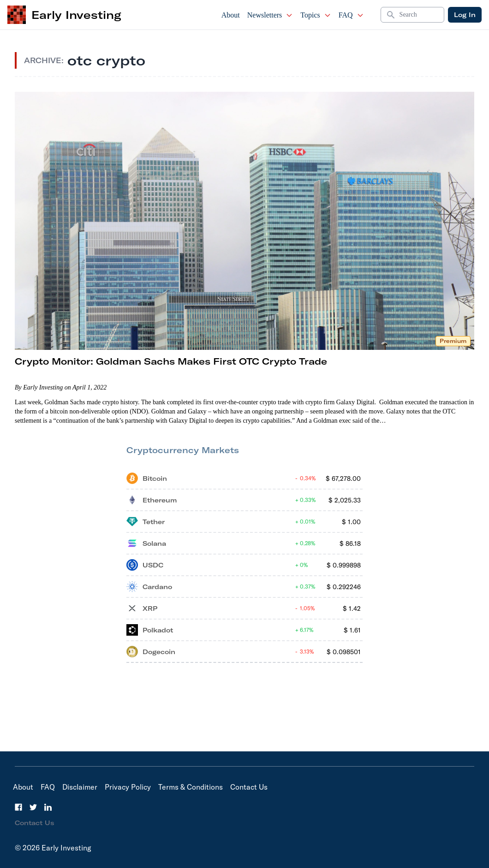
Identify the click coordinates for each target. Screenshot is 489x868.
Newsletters (270, 15)
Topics (316, 15)
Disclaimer (80, 787)
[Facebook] (18, 807)
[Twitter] (33, 807)
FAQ (351, 15)
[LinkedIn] (48, 807)
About (231, 15)
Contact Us (249, 787)
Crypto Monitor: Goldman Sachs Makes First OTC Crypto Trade (171, 361)
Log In (465, 15)
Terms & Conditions (191, 787)
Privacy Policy (128, 787)
